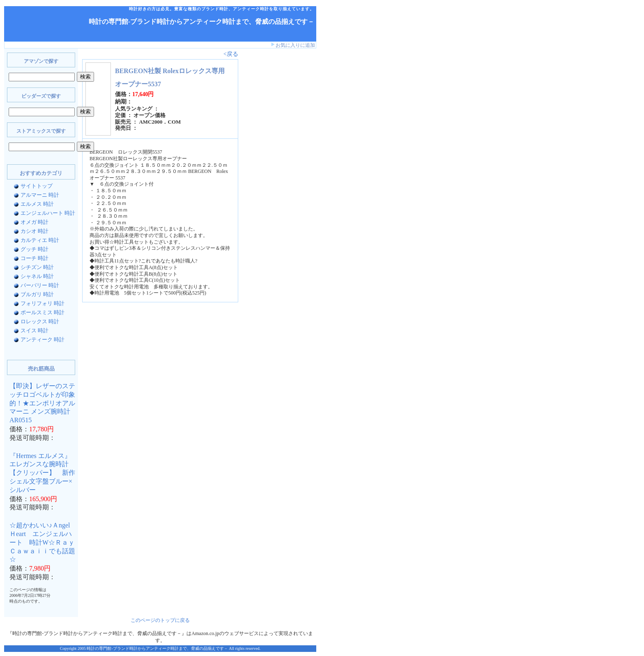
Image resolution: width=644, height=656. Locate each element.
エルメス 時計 (37, 204)
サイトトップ (37, 186)
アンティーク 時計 (43, 340)
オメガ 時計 (34, 222)
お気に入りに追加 (295, 45)
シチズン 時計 (37, 267)
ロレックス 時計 (40, 321)
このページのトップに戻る (160, 620)
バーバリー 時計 (40, 285)
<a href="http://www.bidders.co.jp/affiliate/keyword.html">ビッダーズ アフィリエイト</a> (267, 180)
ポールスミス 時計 (43, 312)
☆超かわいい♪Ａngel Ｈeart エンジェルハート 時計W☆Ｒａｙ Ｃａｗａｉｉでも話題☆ (45, 542)
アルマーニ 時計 (40, 195)
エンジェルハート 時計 (48, 213)
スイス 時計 (34, 330)
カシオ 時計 (34, 231)
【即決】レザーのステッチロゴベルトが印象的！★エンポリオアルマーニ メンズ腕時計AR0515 (42, 403)
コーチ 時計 (34, 258)
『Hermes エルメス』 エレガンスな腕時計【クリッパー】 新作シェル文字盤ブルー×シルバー (42, 473)
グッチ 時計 (34, 249)
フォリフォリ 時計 (43, 303)
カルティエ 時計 (40, 240)
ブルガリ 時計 (37, 294)
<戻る (231, 54)
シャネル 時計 (37, 276)
